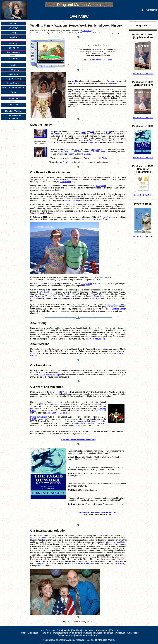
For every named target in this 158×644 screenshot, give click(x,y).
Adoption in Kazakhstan (13, 88)
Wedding (13, 43)
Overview (13, 28)
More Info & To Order (143, 74)
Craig (84, 132)
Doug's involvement (39, 417)
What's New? (87, 31)
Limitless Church (119, 309)
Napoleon (86, 154)
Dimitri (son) (13, 69)
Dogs (13, 92)
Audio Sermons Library (56, 413)
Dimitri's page (120, 563)
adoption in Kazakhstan (116, 542)
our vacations (66, 182)
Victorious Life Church (116, 305)
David (102, 152)
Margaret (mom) (13, 79)
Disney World (87, 284)
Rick (78, 136)
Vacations (13, 59)
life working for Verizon (60, 392)
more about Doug (97, 339)
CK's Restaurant (37, 296)
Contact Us (152, 10)
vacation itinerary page (74, 200)
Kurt (96, 142)
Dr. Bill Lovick (63, 152)
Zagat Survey (100, 296)
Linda (53, 140)
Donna (97, 140)
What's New (13, 105)
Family (13, 65)
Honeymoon (13, 48)
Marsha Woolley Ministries (13, 117)
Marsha (13, 37)
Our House (13, 98)
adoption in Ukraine (39, 538)
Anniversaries (13, 52)
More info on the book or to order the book (97, 512)
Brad (92, 132)
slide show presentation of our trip (96, 219)
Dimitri (105, 158)
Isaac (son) (13, 74)
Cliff (57, 142)
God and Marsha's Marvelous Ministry (78, 440)
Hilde (124, 134)
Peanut (71, 154)
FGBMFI (34, 419)
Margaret (95, 150)
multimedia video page (103, 60)
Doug (13, 32)
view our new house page (49, 375)
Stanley (57, 134)
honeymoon (113, 83)
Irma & (91, 142)
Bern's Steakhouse (45, 292)
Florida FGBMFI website (84, 423)
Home (142, 10)
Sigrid (108, 132)
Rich (104, 138)
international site (98, 421)
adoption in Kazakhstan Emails (81, 563)
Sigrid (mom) (13, 83)
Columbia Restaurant (62, 296)
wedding (76, 81)
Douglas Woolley (13, 111)
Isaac (77, 150)
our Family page (66, 162)
